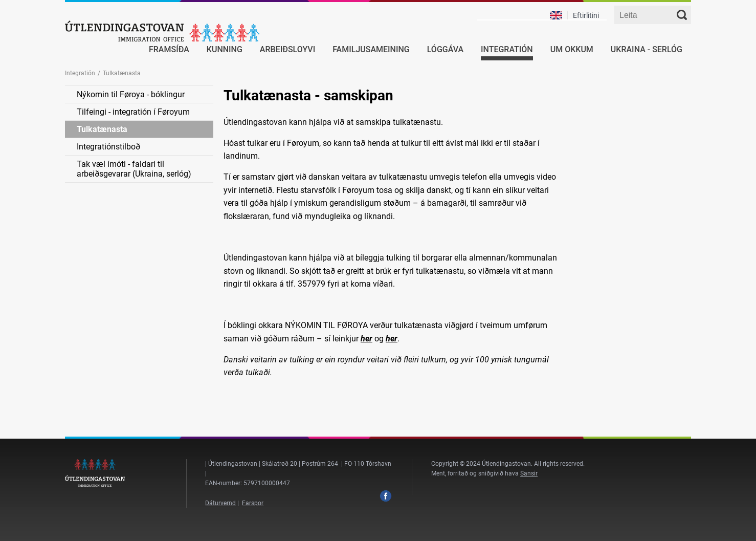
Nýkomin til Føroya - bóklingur (131, 94)
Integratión (507, 49)
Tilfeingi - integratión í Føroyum (133, 112)
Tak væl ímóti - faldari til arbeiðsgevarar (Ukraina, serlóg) (134, 169)
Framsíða (169, 49)
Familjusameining (371, 49)
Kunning (225, 49)
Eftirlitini (586, 15)
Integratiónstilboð (108, 147)
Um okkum (572, 49)
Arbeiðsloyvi (287, 49)
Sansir (529, 473)
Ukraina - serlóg (647, 49)
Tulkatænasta (102, 129)
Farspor (253, 503)
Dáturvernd (220, 503)
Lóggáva (445, 49)
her (366, 339)
